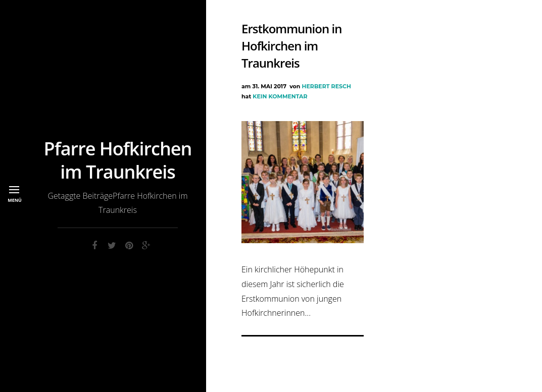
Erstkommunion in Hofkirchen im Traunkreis (291, 46)
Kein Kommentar (280, 96)
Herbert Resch (327, 86)
